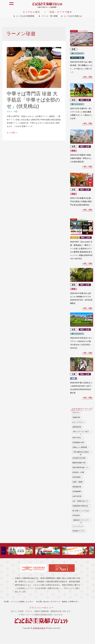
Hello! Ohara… (77, 438)
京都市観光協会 (39, 628)
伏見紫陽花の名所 (78, 443)
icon (91, 5)
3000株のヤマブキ (79, 531)
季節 (73, 151)
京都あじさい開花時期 (80, 447)
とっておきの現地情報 (25, 16)
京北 (74, 100)
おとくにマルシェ (78, 422)
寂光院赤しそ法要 (78, 473)
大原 (74, 374)
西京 (74, 285)
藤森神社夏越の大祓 (79, 463)
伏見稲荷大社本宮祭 (79, 458)
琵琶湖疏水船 (77, 487)
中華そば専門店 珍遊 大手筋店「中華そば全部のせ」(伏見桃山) (33, 100)
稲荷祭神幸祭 (77, 427)
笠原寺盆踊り (77, 477)
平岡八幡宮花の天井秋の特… (81, 453)
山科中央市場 (77, 497)
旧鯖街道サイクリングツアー (81, 521)
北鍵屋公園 (76, 418)
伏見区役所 (76, 516)
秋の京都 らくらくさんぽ (81, 511)
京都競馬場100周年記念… (81, 506)
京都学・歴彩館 (78, 482)
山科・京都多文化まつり (80, 501)
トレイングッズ (78, 526)
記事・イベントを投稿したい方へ (19, 602)
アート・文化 (77, 58)
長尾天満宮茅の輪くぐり (80, 468)
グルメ (9, 112)
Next (87, 551)
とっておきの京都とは (73, 16)
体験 (73, 379)
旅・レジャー (77, 54)
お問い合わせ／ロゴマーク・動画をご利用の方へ (58, 602)
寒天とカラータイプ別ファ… (81, 432)
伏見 (16, 112)
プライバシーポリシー (41, 608)
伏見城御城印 (77, 492)
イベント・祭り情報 (49, 16)
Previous (8, 551)
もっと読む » (12, 133)
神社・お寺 (85, 100)
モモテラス (76, 413)
